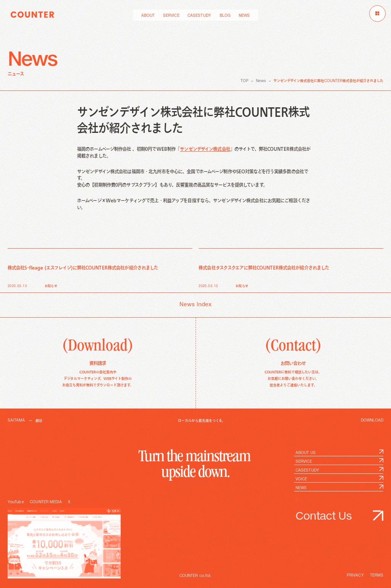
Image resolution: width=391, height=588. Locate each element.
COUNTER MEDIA (46, 502)
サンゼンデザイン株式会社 (205, 149)
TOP (245, 81)
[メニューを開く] (377, 14)
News (261, 81)
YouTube (16, 502)
